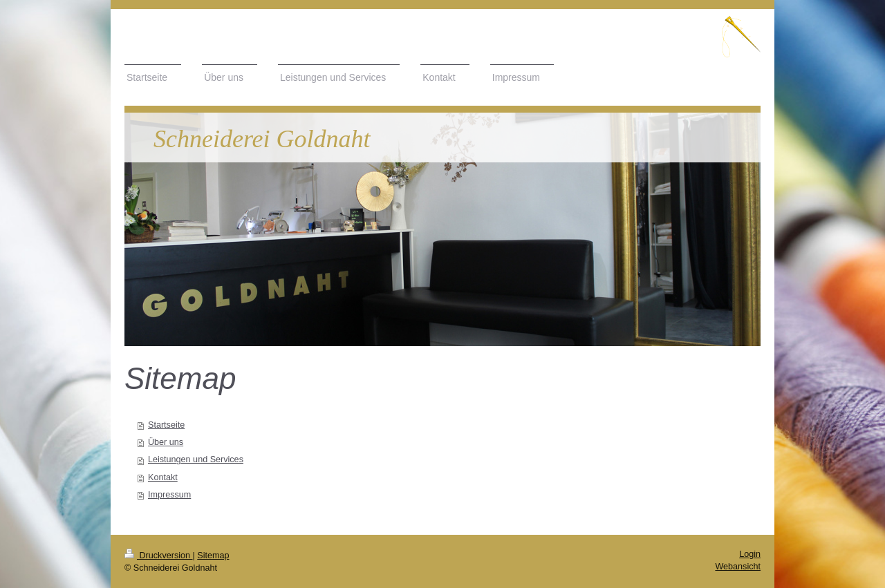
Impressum (169, 495)
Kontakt (163, 477)
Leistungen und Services (196, 459)
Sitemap (213, 556)
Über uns (166, 442)
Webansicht (738, 567)
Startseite (166, 425)
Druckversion (158, 556)
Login (750, 554)
